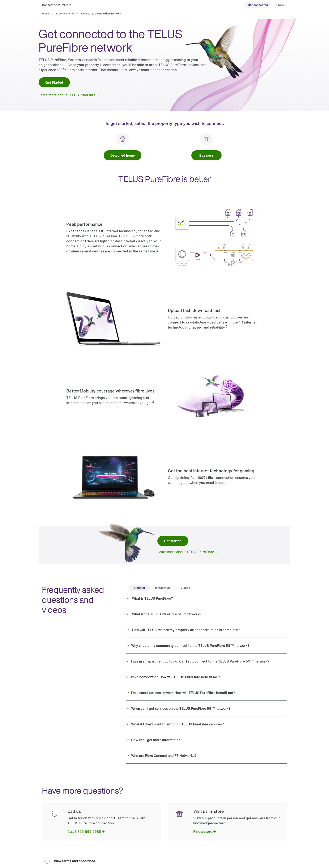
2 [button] (157, 250)
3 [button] (153, 402)
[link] (258, 5)
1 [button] (133, 46)
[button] (206, 598)
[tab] (140, 588)
